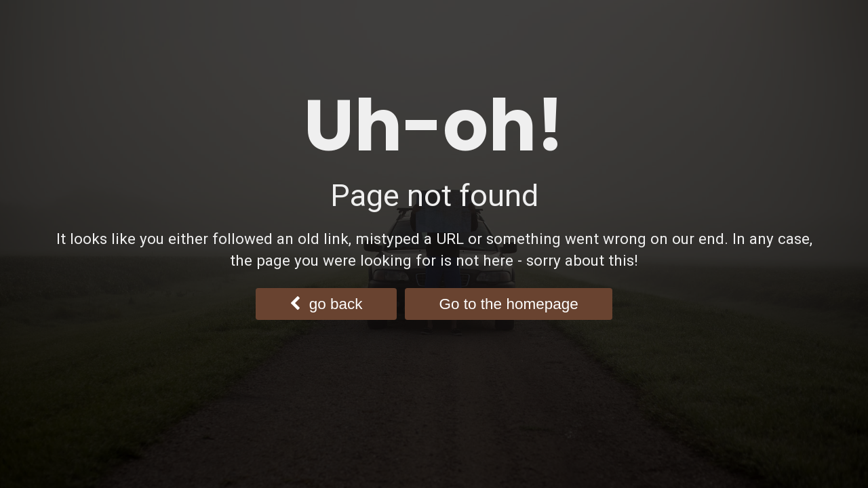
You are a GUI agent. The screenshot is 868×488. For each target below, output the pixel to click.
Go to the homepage (509, 304)
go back (326, 304)
